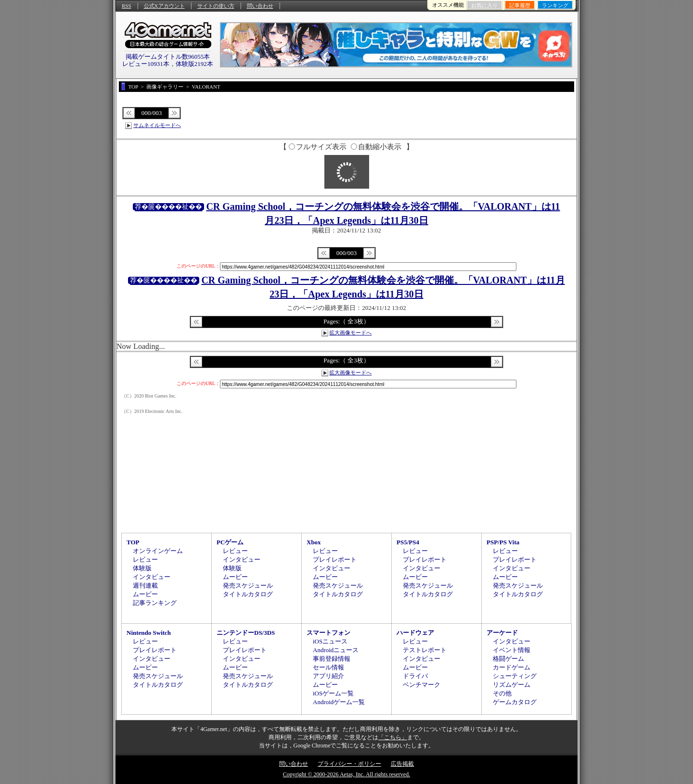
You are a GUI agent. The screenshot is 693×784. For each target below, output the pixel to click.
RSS (127, 6)
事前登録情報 (332, 659)
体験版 (142, 568)
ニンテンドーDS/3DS (246, 633)
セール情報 (328, 667)
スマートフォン (328, 633)
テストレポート (425, 650)
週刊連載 (145, 585)
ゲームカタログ (515, 702)
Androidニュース (336, 650)
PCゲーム (230, 542)
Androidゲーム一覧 (339, 702)
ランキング (555, 5)
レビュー (145, 559)
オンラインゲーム (158, 551)
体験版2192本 (194, 64)
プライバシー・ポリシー (349, 764)
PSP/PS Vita (503, 542)
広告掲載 (402, 764)
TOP (133, 542)
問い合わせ (260, 6)
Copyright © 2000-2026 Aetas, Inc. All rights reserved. (346, 774)
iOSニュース (330, 641)
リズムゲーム (512, 685)
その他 (502, 693)
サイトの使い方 (216, 6)
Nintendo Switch (149, 633)
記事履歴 (520, 5)
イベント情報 (512, 650)
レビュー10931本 (146, 64)
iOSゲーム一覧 (333, 693)
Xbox (314, 542)
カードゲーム (512, 667)
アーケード (502, 633)
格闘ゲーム (508, 659)
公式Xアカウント (164, 6)
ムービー (145, 594)
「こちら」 (393, 737)
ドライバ (415, 676)
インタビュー (152, 577)
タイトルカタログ (248, 594)
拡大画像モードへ (350, 333)
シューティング (515, 676)
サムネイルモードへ (157, 125)
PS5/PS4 (408, 542)
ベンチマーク (422, 685)
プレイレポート (335, 559)
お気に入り (484, 5)
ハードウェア (415, 633)
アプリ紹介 (328, 676)
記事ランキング (155, 603)
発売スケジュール (248, 585)
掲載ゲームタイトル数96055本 (168, 57)
